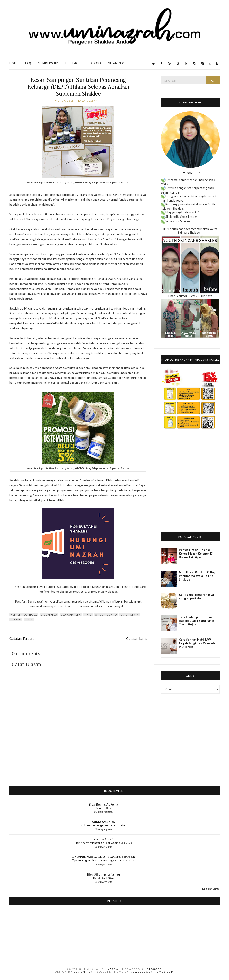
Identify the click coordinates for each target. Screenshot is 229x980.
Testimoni (73, 63)
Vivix (29, 620)
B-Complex (49, 615)
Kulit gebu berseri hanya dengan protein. (196, 597)
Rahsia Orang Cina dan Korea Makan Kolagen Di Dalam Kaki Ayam (196, 554)
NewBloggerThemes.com (152, 972)
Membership (48, 63)
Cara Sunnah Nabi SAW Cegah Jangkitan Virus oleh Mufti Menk (198, 643)
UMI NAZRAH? (190, 173)
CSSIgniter (83, 972)
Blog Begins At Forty (103, 804)
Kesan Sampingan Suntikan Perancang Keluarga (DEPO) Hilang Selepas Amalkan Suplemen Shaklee (78, 87)
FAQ (28, 63)
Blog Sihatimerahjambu (103, 874)
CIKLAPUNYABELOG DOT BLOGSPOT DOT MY (104, 857)
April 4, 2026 (103, 808)
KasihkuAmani (103, 839)
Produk (95, 63)
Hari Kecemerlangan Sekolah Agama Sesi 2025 (104, 843)
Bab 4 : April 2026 (104, 878)
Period (16, 620)
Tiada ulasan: (88, 101)
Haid (88, 615)
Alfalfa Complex (24, 615)
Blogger (154, 969)
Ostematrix (129, 615)
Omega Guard (106, 615)
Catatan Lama (137, 638)
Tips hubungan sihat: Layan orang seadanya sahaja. (103, 860)
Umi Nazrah (110, 969)
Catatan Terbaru (22, 638)
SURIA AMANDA (104, 822)
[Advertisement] (190, 491)
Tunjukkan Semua (211, 889)
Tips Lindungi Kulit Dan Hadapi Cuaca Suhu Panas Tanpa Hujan (197, 621)
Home (14, 63)
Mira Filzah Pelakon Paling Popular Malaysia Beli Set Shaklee (197, 576)
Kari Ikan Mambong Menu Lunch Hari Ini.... (104, 825)
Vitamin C (116, 63)
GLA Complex (71, 615)
